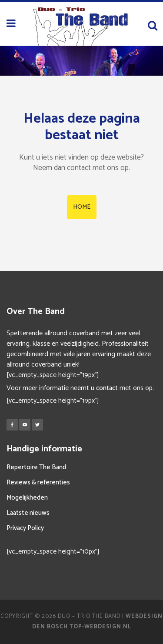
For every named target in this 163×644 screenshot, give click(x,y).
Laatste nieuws (28, 513)
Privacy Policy (25, 528)
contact (107, 388)
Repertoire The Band (36, 467)
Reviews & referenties (38, 482)
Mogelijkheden (27, 498)
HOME (82, 207)
